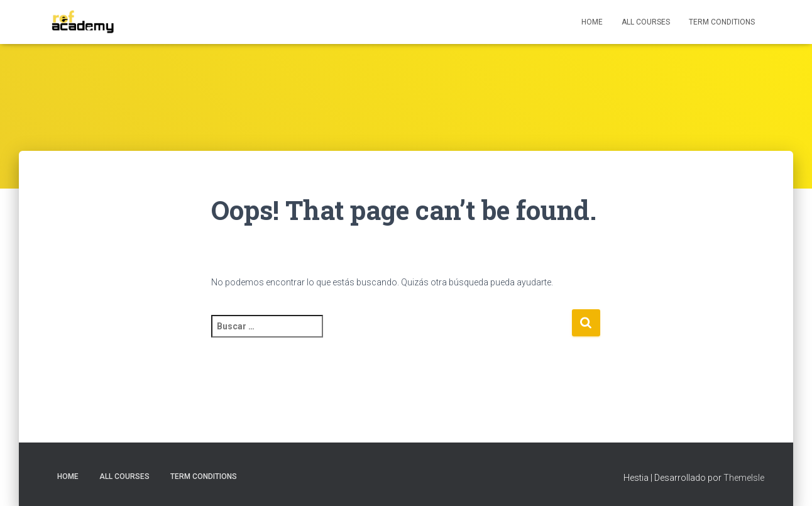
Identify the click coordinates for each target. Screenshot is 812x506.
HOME (592, 22)
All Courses (646, 22)
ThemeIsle (744, 478)
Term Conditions (722, 22)
